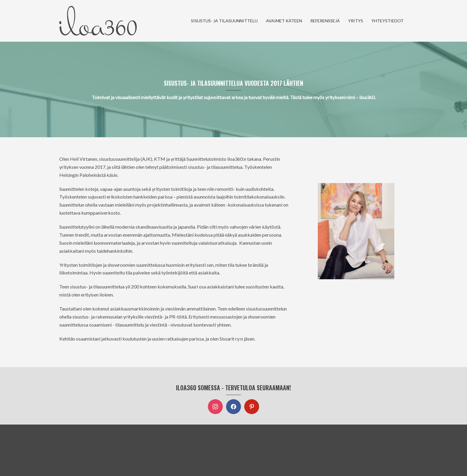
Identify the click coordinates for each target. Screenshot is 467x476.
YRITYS (356, 21)
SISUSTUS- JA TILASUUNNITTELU (224, 21)
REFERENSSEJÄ (325, 21)
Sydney (109, 454)
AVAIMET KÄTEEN (284, 21)
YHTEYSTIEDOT (387, 21)
